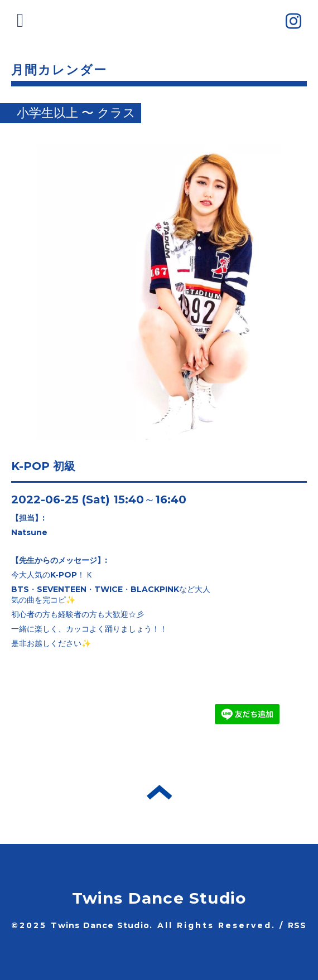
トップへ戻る (159, 792)
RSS (297, 925)
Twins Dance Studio (159, 898)
